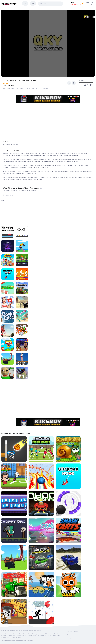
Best (33, 3)
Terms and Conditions (73, 632)
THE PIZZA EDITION (42, 88)
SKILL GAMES (20, 88)
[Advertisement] (48, 124)
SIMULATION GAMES (9, 88)
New (25, 3)
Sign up (92, 4)
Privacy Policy (71, 638)
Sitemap (69, 641)
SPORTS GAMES (30, 88)
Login (87, 3)
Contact (69, 635)
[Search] (52, 4)
